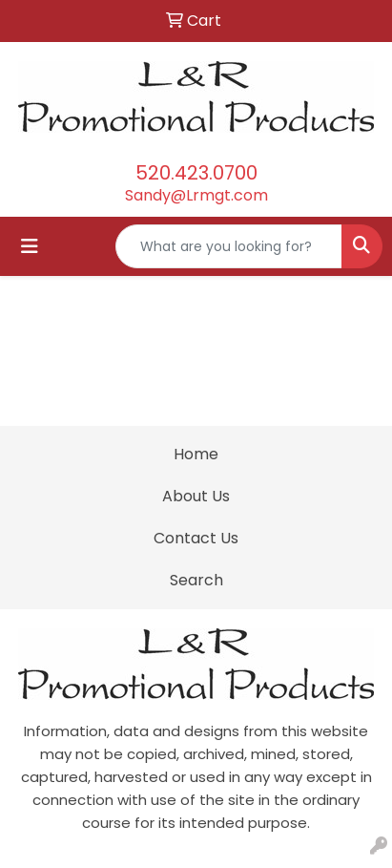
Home (196, 454)
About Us (196, 496)
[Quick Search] (229, 246)
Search (196, 580)
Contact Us (196, 538)
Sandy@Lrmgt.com (196, 195)
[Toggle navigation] (30, 246)
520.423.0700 (196, 173)
